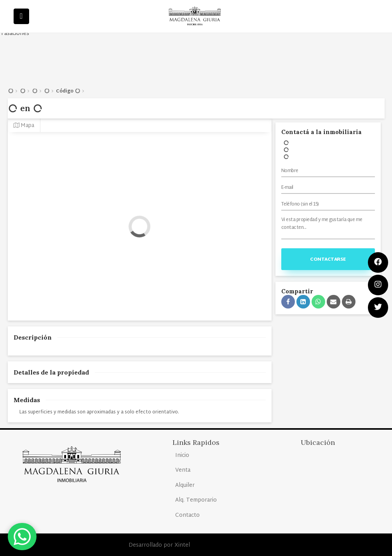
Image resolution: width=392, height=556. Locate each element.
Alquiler (185, 485)
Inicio (182, 456)
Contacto (187, 515)
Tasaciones (15, 34)
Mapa (24, 126)
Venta (183, 470)
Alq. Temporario (196, 500)
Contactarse (328, 260)
